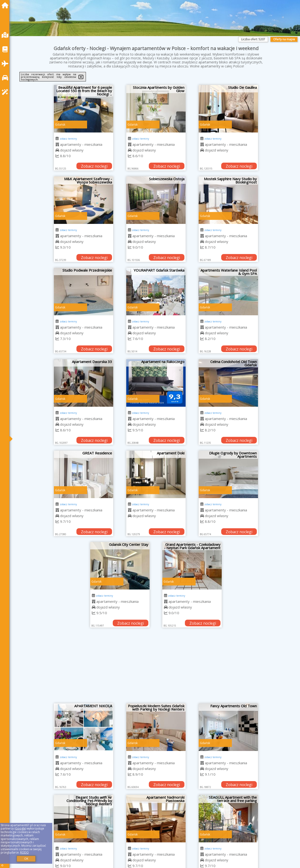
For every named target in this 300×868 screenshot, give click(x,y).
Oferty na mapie (284, 39)
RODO (24, 852)
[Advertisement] (156, 668)
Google (20, 828)
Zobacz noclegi (94, 166)
